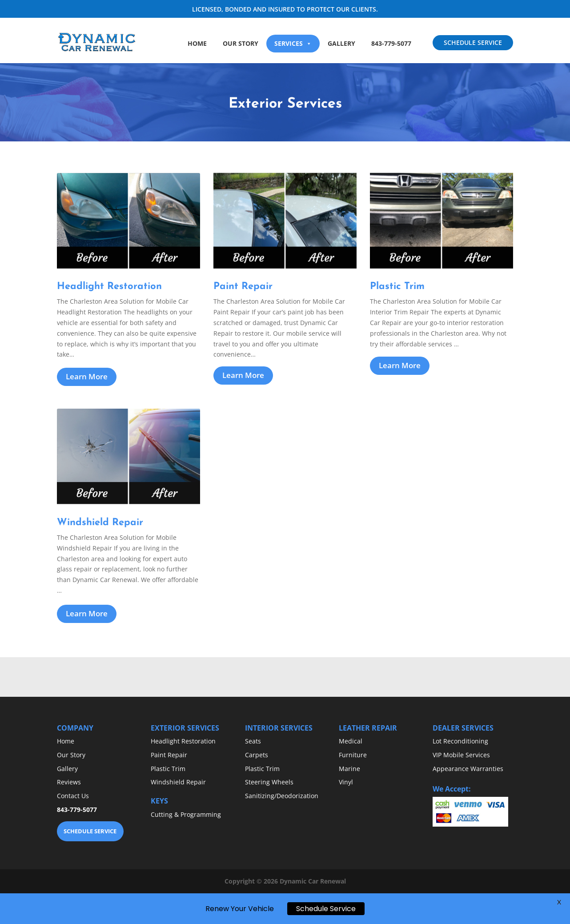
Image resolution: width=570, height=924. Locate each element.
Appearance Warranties (468, 769)
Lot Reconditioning (460, 741)
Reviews (69, 782)
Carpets (257, 755)
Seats (253, 741)
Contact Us (73, 796)
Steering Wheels (269, 782)
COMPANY (75, 728)
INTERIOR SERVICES (279, 728)
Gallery (341, 43)
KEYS (159, 801)
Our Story (241, 43)
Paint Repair (169, 755)
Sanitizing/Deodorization (282, 796)
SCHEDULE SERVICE (473, 42)
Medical (351, 741)
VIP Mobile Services (461, 755)
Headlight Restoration (183, 741)
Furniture (353, 755)
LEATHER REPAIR (368, 728)
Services (293, 43)
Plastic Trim (168, 769)
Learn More (87, 376)
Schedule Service (326, 911)
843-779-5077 (391, 43)
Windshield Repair (178, 782)
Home (197, 43)
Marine (349, 769)
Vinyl (346, 782)
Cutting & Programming (186, 814)
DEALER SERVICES (463, 728)
